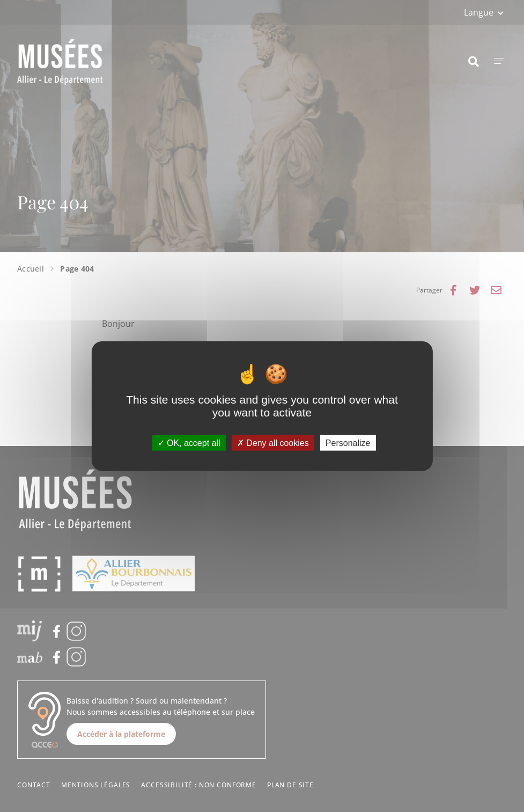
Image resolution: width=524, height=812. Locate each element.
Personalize (348, 443)
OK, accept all (189, 443)
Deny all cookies (273, 443)
